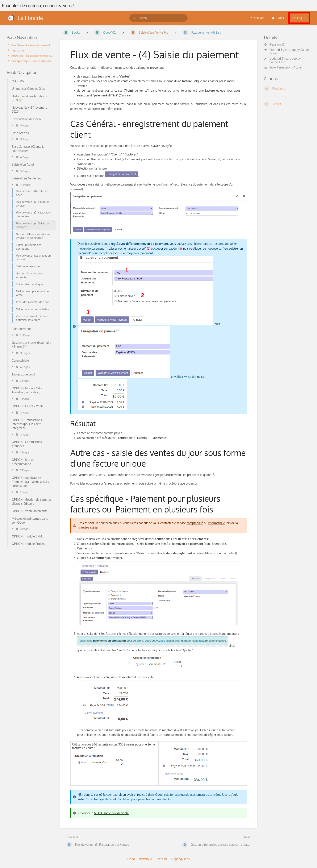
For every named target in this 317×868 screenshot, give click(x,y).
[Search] (134, 18)
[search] (158, 18)
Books (278, 18)
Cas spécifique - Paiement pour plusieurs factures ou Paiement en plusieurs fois (32, 61)
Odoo (131, 859)
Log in (299, 18)
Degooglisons (180, 859)
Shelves (257, 18)
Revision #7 (274, 45)
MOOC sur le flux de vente (111, 813)
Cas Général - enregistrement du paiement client (32, 45)
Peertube (162, 859)
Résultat (19, 50)
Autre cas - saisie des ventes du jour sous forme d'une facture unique (32, 56)
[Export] (287, 104)
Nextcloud (145, 859)
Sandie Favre (278, 62)
